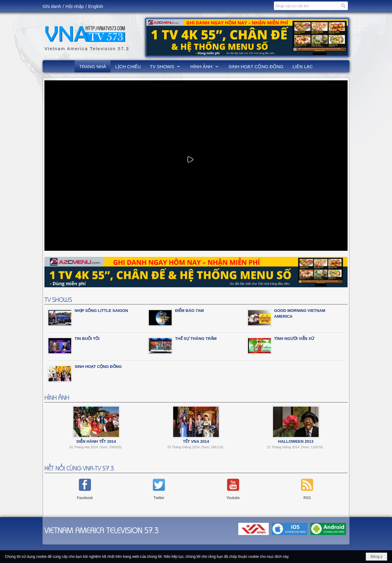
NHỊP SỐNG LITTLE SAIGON (101, 311)
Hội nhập (75, 6)
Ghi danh (52, 6)
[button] (165, 66)
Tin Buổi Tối (87, 339)
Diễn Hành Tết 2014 (96, 441)
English (96, 6)
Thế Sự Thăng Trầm (196, 339)
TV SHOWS (58, 299)
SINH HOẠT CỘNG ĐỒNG (98, 367)
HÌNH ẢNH (57, 397)
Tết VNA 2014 (196, 441)
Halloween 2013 (296, 441)
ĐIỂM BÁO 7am (189, 311)
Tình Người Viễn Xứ (294, 339)
